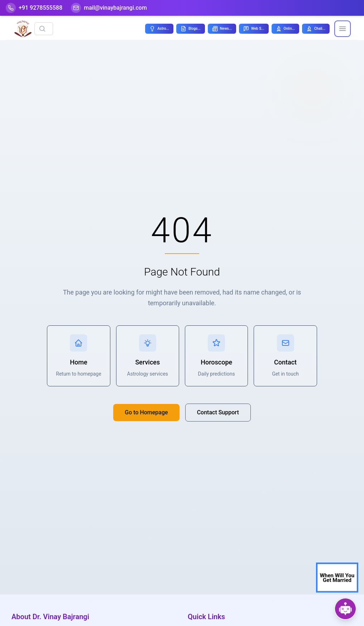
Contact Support (218, 412)
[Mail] (109, 8)
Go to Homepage (146, 412)
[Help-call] (34, 8)
